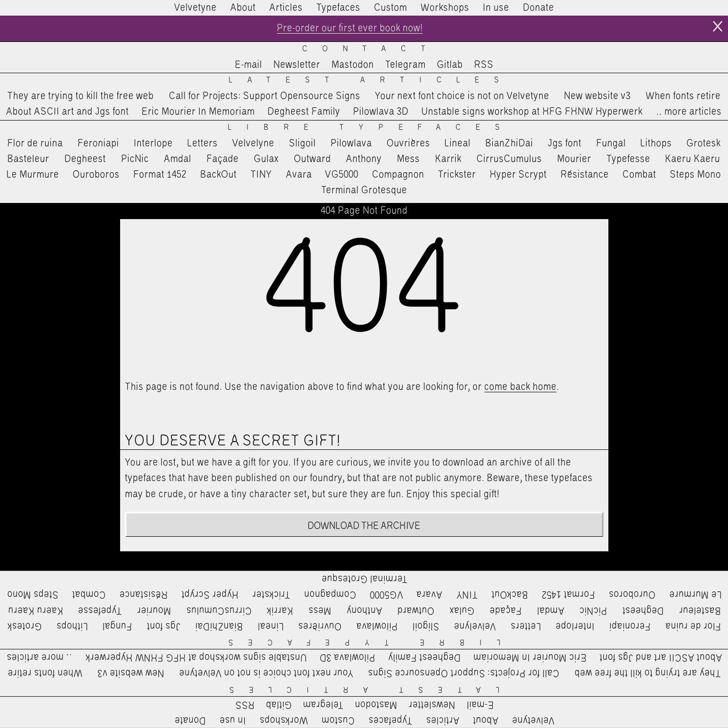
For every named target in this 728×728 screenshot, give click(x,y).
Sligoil (302, 143)
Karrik (448, 159)
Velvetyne (196, 8)
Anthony (364, 159)
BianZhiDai (509, 143)
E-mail (249, 65)
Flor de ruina (35, 143)
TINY (261, 175)
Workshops (445, 8)
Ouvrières (408, 143)
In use (496, 8)
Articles (286, 8)
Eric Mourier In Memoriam (198, 112)
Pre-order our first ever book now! (350, 28)
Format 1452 (160, 175)
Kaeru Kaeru (693, 159)
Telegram (406, 65)
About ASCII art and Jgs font (68, 112)
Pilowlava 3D (381, 112)
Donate (539, 8)
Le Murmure (33, 175)
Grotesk (704, 143)
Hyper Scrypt (518, 175)
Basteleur (28, 159)
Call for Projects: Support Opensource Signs (265, 96)
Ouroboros (96, 175)
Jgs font (565, 143)
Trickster (457, 175)
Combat (639, 175)
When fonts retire (683, 96)
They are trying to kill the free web (81, 96)
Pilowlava (351, 143)
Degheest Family (304, 112)
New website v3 (597, 96)
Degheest (85, 159)
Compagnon (398, 175)
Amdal (178, 159)
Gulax (267, 159)
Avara (299, 175)
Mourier (574, 159)
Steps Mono (696, 175)
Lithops (656, 143)
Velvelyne (253, 143)
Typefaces (338, 8)
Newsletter (297, 65)
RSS (484, 65)
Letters (203, 143)
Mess (408, 159)
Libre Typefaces (371, 128)
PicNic (135, 159)
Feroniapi (98, 143)
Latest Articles (371, 80)
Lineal (458, 143)
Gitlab (450, 65)
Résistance (585, 175)
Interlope (153, 143)
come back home (520, 387)
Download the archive (364, 526)
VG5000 (342, 175)
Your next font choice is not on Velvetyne (462, 96)
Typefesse (628, 159)
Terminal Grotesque (364, 190)
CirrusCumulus (509, 159)
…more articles (688, 112)
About (243, 8)
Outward (312, 159)
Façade (223, 159)
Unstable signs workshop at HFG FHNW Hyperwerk (532, 112)
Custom (391, 8)
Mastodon (353, 65)
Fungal (611, 143)
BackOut (218, 175)
